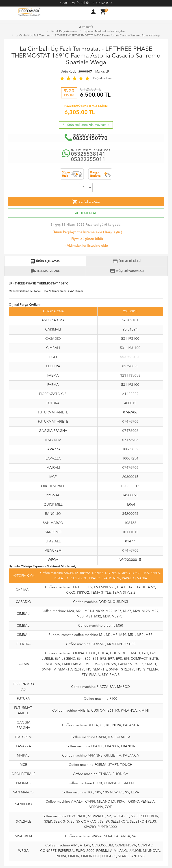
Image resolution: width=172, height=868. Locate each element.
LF (107, 72)
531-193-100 (130, 348)
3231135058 (130, 376)
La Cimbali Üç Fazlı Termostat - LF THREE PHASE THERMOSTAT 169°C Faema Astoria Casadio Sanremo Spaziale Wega (88, 36)
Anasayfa (86, 27)
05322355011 (88, 160)
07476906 (130, 422)
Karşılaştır (113, 232)
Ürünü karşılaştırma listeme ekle (76, 232)
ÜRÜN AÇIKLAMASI (45, 261)
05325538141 (88, 154)
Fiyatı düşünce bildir (86, 239)
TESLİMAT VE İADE (45, 271)
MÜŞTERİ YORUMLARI (127, 271)
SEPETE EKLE (86, 202)
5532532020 (130, 357)
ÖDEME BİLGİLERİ (127, 261)
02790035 (130, 367)
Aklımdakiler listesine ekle (86, 246)
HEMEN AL (86, 213)
